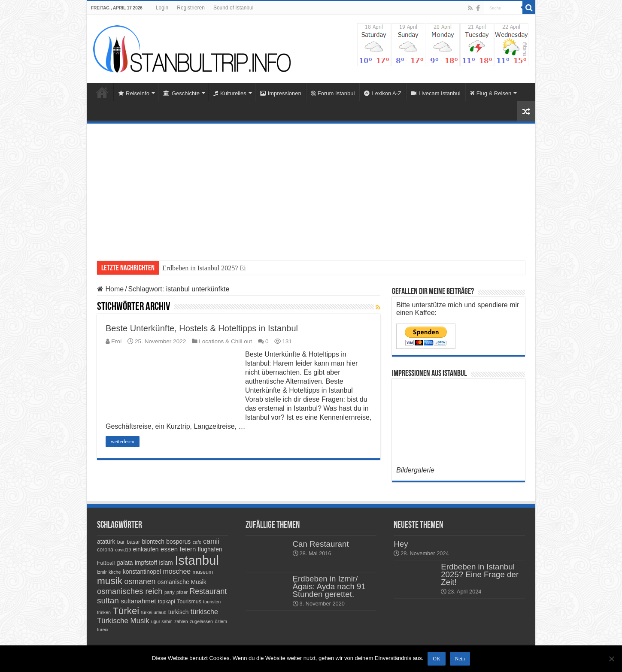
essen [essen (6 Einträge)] (169, 549)
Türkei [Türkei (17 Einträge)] (126, 611)
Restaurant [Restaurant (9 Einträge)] (208, 591)
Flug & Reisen (491, 93)
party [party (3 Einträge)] (170, 592)
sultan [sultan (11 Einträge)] (108, 601)
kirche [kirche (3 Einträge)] (115, 572)
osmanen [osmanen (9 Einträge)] (140, 581)
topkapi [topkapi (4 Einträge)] (167, 602)
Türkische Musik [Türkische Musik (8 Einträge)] (123, 621)
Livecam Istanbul (436, 93)
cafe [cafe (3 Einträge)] (197, 542)
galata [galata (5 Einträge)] (125, 563)
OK (436, 659)
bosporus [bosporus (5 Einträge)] (178, 542)
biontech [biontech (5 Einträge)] (153, 542)
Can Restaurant (321, 544)
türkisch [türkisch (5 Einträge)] (179, 612)
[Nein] (611, 659)
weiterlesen (123, 442)
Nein (460, 659)
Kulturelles (230, 93)
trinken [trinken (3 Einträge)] (104, 612)
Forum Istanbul (333, 93)
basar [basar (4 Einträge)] (133, 542)
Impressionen (281, 93)
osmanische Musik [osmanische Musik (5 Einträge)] (182, 582)
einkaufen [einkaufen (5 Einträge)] (146, 549)
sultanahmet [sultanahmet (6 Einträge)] (138, 601)
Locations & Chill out (225, 341)
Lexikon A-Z (383, 93)
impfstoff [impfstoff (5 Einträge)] (146, 563)
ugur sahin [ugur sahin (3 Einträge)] (162, 621)
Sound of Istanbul (233, 8)
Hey (401, 544)
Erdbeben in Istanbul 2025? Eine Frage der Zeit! (480, 574)
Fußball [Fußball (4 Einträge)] (106, 563)
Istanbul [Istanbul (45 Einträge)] (197, 560)
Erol (116, 341)
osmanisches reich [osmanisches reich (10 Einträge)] (130, 591)
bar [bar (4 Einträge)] (121, 542)
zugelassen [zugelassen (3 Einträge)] (201, 621)
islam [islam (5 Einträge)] (166, 563)
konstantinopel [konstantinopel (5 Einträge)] (142, 572)
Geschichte (181, 93)
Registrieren (191, 8)
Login (162, 8)
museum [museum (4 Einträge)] (203, 572)
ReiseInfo (134, 93)
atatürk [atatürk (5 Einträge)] (106, 542)
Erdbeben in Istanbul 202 (197, 268)
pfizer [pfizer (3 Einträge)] (182, 592)
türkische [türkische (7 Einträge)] (204, 612)
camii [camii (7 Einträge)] (211, 541)
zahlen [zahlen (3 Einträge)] (181, 621)
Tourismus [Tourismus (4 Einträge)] (189, 602)
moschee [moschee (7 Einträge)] (177, 571)
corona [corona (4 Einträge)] (105, 550)
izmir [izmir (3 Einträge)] (102, 572)
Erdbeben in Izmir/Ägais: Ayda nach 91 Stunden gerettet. (329, 586)
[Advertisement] (311, 188)
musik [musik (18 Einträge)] (110, 581)
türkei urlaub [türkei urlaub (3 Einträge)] (154, 612)
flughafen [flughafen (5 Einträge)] (210, 549)
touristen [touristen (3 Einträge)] (212, 602)
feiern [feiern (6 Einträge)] (188, 549)
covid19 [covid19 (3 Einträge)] (123, 550)
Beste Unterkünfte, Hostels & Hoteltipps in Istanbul (202, 328)
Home (102, 92)
